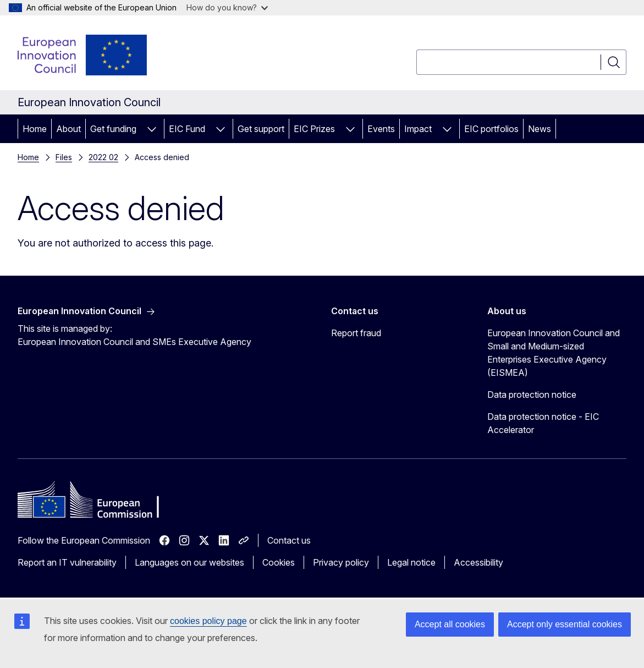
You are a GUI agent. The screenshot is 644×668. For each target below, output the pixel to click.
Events (381, 129)
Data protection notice (532, 395)
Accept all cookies (450, 624)
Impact (418, 129)
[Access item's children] (152, 129)
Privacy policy (341, 562)
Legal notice (411, 562)
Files (64, 157)
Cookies (279, 562)
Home (35, 129)
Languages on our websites (189, 562)
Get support (261, 129)
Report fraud (356, 333)
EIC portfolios (491, 129)
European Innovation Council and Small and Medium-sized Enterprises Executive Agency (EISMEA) (554, 353)
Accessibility (478, 562)
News (540, 129)
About (68, 129)
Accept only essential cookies (565, 624)
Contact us (289, 540)
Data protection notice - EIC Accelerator (543, 423)
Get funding (113, 129)
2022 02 (103, 157)
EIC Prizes (314, 129)
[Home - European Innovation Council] (83, 55)
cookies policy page (208, 621)
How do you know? (227, 7)
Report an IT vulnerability (67, 562)
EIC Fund (187, 129)
